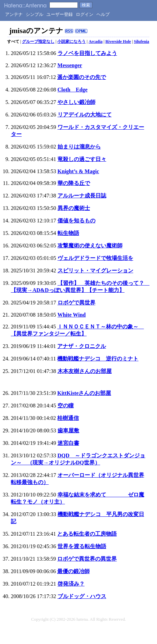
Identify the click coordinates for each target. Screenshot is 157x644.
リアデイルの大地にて (85, 115)
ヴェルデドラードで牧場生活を (95, 258)
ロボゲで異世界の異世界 (87, 559)
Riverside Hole (118, 42)
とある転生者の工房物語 (87, 534)
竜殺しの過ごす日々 (82, 159)
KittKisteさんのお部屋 (84, 393)
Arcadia (96, 42)
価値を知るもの (76, 221)
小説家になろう (71, 42)
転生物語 (68, 233)
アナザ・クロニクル (82, 346)
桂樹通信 (68, 418)
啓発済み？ (71, 584)
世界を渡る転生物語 (82, 546)
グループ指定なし (38, 42)
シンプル (35, 14)
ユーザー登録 (60, 14)
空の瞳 (66, 406)
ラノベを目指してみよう (87, 53)
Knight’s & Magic (78, 171)
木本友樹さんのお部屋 (85, 371)
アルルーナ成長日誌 (82, 196)
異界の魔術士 (74, 208)
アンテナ (14, 14)
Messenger (70, 65)
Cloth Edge (73, 90)
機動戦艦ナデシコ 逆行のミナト (98, 359)
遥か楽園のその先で (82, 77)
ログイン (85, 14)
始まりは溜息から (79, 147)
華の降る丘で (74, 183)
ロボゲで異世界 (76, 303)
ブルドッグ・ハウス (82, 596)
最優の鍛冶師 (73, 571)
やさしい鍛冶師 (76, 102)
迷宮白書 (68, 443)
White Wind (72, 315)
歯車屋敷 (68, 431)
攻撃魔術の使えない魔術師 (90, 246)
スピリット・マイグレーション (95, 271)
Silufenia (141, 42)
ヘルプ (103, 14)
